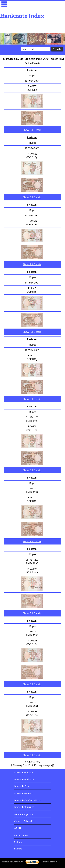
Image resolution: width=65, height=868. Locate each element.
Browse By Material (24, 793)
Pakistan (32, 70)
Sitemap (18, 849)
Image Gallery (33, 762)
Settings (18, 842)
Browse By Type (22, 786)
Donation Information (51, 862)
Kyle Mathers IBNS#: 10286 (12, 862)
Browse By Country (23, 773)
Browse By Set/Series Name (28, 800)
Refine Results (32, 63)
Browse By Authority (24, 779)
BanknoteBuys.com (24, 814)
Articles (18, 828)
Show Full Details (32, 130)
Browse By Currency (24, 807)
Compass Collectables (25, 821)
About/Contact (21, 835)
